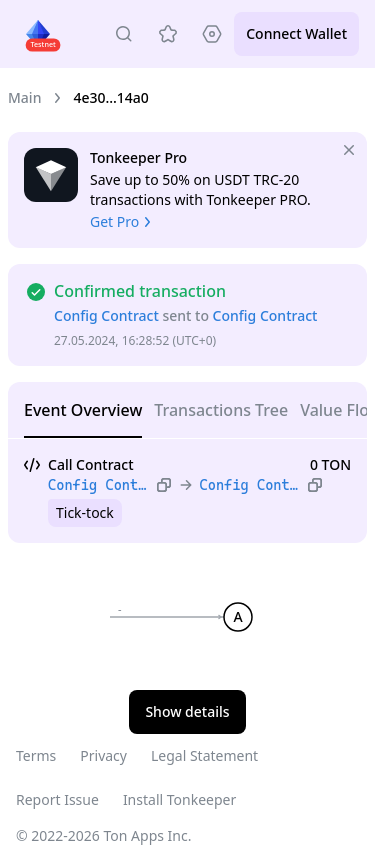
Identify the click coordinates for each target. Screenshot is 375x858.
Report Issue (57, 799)
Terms (36, 755)
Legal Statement (204, 755)
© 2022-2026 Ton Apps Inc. (103, 835)
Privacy (103, 755)
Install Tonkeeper (179, 799)
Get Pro (122, 221)
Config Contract (106, 315)
